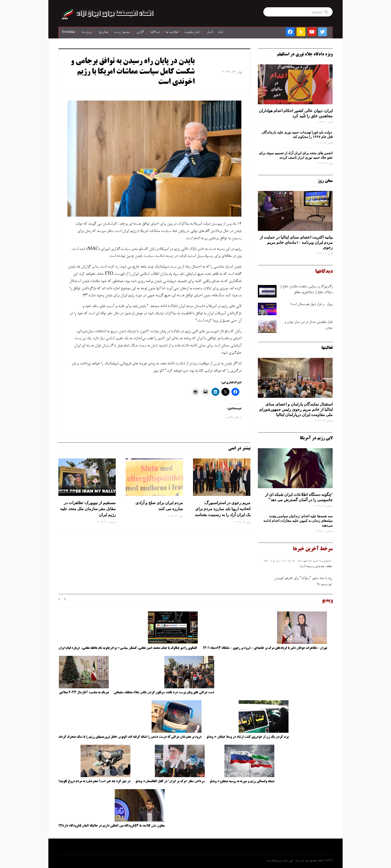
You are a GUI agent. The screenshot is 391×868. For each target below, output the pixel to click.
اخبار (210, 32)
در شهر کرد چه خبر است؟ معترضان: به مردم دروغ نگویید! (94, 781)
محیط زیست (122, 32)
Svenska (68, 32)
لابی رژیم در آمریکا (316, 438)
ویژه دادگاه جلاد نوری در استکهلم (305, 54)
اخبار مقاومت (192, 32)
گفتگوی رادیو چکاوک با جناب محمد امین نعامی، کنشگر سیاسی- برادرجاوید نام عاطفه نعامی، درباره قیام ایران (128, 648)
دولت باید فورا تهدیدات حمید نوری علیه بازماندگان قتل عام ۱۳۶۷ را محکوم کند (297, 135)
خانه (220, 32)
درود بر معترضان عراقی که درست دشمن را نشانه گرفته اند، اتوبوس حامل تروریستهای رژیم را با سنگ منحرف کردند (130, 737)
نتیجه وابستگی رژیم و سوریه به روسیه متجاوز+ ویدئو (242, 781)
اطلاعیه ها (172, 32)
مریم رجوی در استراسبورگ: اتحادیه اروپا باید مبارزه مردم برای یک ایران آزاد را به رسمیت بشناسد (223, 509)
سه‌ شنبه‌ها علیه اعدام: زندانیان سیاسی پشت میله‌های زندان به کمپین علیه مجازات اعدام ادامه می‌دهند (298, 521)
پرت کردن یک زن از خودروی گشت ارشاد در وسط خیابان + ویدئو (247, 737)
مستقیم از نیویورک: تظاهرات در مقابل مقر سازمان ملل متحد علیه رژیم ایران (88, 509)
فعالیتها (103, 32)
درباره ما (87, 32)
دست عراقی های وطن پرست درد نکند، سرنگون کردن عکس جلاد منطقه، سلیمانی (164, 693)
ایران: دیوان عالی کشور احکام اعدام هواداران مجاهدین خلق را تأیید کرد (296, 113)
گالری (140, 32)
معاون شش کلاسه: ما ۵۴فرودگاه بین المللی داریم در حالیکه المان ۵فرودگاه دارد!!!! (111, 826)
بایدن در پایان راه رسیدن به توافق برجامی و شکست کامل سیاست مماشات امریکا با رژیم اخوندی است (133, 72)
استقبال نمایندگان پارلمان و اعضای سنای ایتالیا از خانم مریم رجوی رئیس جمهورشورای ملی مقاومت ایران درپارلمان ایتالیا (296, 409)
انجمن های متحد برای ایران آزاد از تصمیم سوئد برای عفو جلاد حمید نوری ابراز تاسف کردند (296, 155)
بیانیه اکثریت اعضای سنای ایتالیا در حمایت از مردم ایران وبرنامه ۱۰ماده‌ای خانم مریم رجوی (296, 242)
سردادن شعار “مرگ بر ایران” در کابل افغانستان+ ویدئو (170, 781)
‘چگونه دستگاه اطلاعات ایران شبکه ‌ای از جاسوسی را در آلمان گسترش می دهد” (299, 497)
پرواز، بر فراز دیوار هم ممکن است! (311, 304)
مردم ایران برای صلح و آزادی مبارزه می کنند (159, 506)
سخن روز (325, 181)
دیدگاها (155, 32)
